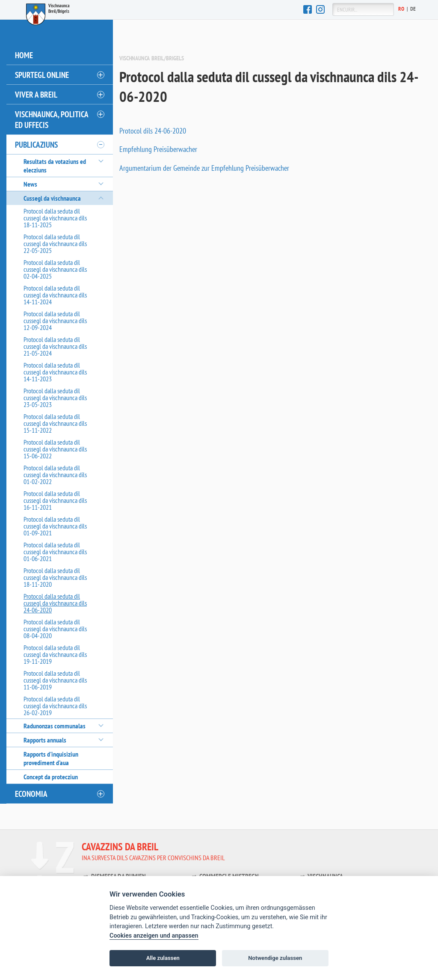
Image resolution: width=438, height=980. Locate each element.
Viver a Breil (36, 94)
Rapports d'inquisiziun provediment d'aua (51, 758)
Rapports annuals (45, 740)
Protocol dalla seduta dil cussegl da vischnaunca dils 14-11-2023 (55, 372)
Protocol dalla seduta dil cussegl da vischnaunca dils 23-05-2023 (55, 398)
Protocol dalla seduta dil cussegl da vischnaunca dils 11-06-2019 (55, 680)
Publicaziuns (36, 144)
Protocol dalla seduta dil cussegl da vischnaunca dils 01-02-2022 (55, 475)
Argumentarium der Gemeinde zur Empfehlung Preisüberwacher (204, 168)
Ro (401, 9)
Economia (31, 794)
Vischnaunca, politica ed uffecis (52, 119)
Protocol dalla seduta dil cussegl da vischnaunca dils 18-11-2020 (55, 577)
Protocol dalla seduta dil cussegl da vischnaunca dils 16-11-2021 (55, 500)
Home (24, 55)
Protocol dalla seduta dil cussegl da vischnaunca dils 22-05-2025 (55, 244)
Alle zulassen (163, 958)
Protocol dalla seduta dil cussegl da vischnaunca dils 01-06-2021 (55, 552)
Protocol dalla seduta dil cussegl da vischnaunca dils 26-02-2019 (55, 706)
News (30, 184)
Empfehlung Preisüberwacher (158, 149)
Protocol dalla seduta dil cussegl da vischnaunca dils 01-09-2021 (55, 526)
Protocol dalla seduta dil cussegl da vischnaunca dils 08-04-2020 (55, 629)
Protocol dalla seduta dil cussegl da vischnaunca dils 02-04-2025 (55, 269)
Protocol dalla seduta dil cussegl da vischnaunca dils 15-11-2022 (55, 423)
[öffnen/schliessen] (100, 75)
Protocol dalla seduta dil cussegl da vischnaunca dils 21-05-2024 (55, 346)
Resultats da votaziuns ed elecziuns (55, 166)
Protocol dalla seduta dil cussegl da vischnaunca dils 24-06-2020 (55, 603)
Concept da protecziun (51, 777)
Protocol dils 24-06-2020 (153, 131)
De (413, 9)
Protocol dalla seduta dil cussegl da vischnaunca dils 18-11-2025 (55, 218)
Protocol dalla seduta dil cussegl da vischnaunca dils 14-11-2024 (55, 295)
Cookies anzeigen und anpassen (154, 936)
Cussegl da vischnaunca (52, 198)
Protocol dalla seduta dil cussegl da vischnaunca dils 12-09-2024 (55, 321)
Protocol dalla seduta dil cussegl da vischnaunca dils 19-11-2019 (55, 654)
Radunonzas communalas (55, 726)
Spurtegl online (42, 75)
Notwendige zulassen (275, 958)
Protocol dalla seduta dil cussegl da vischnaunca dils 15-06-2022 (55, 449)
